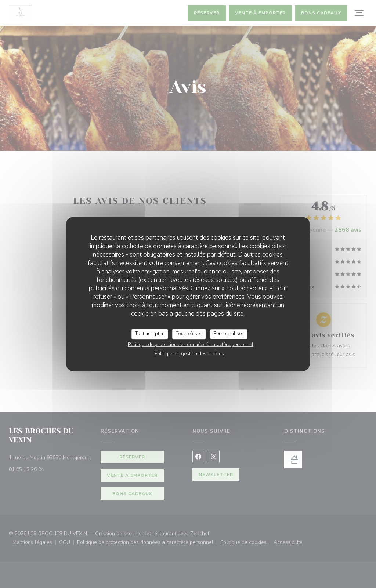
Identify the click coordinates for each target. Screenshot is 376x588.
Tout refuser (189, 334)
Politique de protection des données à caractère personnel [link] (191, 345)
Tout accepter (149, 334)
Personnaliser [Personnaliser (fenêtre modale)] (228, 334)
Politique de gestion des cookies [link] (189, 354)
